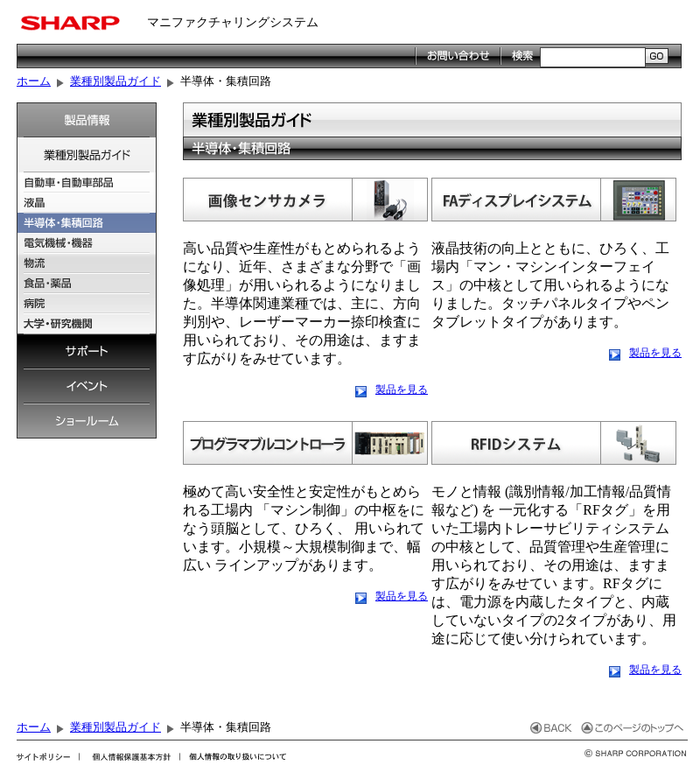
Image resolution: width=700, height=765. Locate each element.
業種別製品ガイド (115, 81)
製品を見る (402, 390)
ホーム (34, 81)
